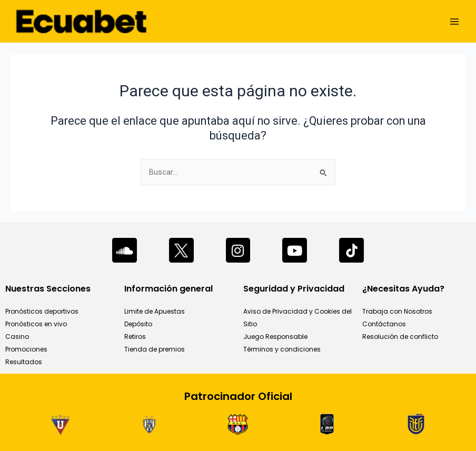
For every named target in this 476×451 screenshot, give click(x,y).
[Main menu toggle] (454, 22)
